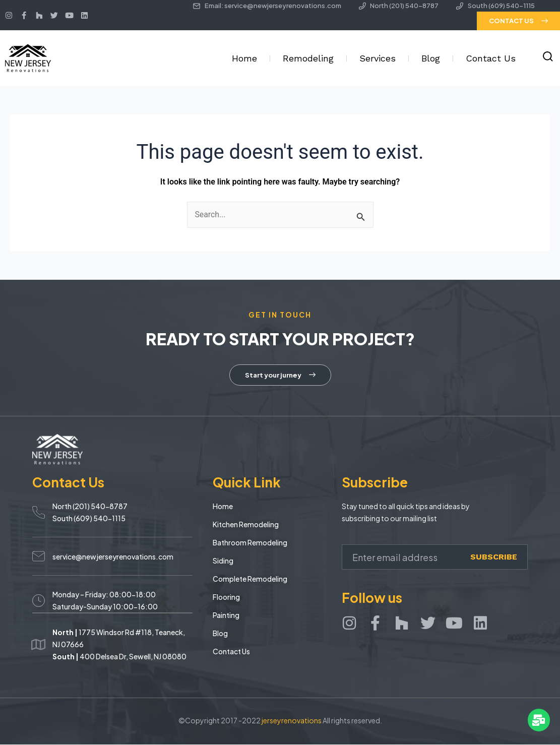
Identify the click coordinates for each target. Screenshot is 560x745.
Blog (431, 58)
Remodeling (308, 58)
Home (244, 58)
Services (378, 58)
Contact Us (491, 58)
